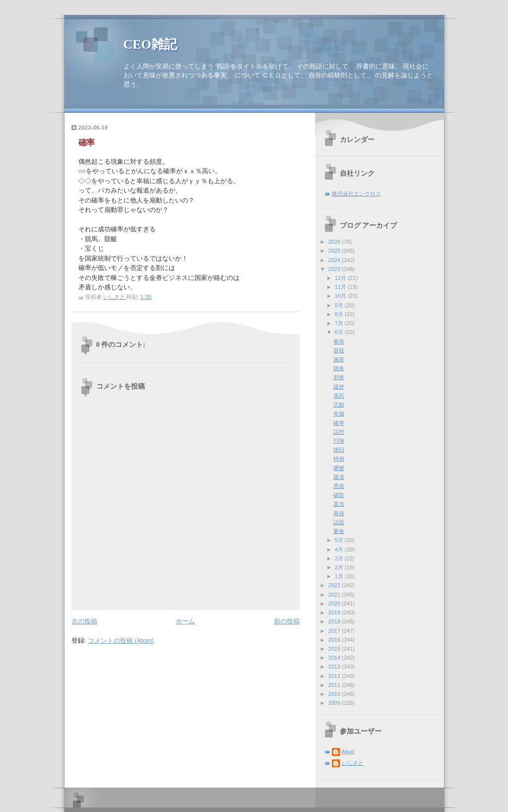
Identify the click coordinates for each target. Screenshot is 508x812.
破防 (339, 495)
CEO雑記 (150, 44)
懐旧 (339, 450)
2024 (335, 260)
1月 (340, 576)
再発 (339, 513)
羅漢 (339, 477)
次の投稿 (84, 621)
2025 (335, 251)
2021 (335, 595)
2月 (340, 567)
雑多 (339, 368)
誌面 (339, 522)
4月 (340, 549)
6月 (340, 332)
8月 (340, 314)
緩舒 (339, 387)
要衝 (339, 531)
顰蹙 (339, 468)
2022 (335, 585)
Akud (348, 751)
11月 (341, 287)
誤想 (339, 432)
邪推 (339, 377)
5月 (340, 540)
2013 (335, 667)
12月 (341, 278)
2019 (335, 612)
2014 (335, 658)
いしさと (353, 763)
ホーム (185, 621)
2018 (335, 621)
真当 (339, 504)
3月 (340, 558)
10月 (341, 296)
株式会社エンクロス (356, 194)
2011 (335, 685)
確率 (339, 423)
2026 (335, 242)
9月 (340, 305)
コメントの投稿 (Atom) (121, 641)
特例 (339, 459)
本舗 (339, 413)
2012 (335, 676)
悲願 (339, 405)
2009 (335, 703)
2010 (335, 694)
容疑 (339, 350)
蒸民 (339, 396)
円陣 (339, 441)
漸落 (339, 341)
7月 (340, 323)
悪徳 (339, 486)
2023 (335, 269)
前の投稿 (287, 621)
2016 (335, 640)
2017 (335, 631)
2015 (335, 649)
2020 (335, 604)
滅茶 (339, 359)
